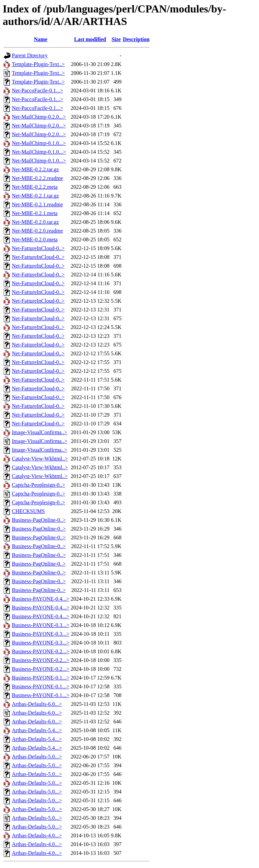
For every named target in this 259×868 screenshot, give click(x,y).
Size (116, 39)
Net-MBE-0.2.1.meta (35, 213)
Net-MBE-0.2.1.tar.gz (35, 196)
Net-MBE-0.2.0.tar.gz (35, 222)
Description (136, 39)
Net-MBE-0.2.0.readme (37, 231)
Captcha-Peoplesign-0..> (38, 485)
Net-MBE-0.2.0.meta (35, 240)
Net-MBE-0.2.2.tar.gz (35, 169)
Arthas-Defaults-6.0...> (37, 704)
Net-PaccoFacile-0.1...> (37, 91)
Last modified (90, 39)
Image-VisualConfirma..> (39, 432)
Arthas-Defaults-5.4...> (37, 730)
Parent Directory (30, 55)
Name (40, 39)
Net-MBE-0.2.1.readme (37, 204)
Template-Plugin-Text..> (38, 64)
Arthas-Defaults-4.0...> (37, 835)
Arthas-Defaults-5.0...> (37, 757)
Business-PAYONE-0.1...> (41, 678)
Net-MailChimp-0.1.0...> (39, 143)
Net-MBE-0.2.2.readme (37, 178)
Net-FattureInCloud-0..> (38, 248)
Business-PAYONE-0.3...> (41, 625)
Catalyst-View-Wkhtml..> (40, 459)
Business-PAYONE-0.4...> (41, 599)
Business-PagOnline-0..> (39, 520)
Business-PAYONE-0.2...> (41, 651)
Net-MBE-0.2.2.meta (35, 187)
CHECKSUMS (28, 511)
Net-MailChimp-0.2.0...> (39, 117)
